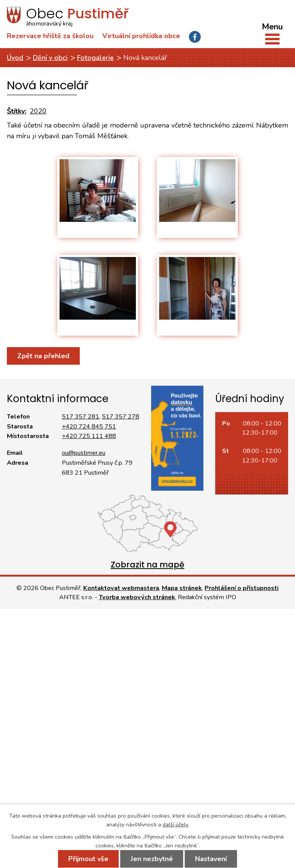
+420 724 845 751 (89, 427)
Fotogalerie (95, 58)
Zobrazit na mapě (147, 565)
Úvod (15, 58)
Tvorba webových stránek (137, 597)
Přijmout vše (88, 859)
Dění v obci (50, 58)
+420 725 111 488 (89, 436)
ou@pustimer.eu (84, 453)
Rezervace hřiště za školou (50, 36)
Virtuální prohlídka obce (141, 36)
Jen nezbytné (152, 859)
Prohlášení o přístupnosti (242, 588)
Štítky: (17, 111)
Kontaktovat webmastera (121, 588)
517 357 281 (81, 417)
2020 (38, 111)
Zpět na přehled (43, 356)
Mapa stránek (182, 588)
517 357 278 (121, 417)
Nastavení (211, 859)
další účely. (176, 825)
